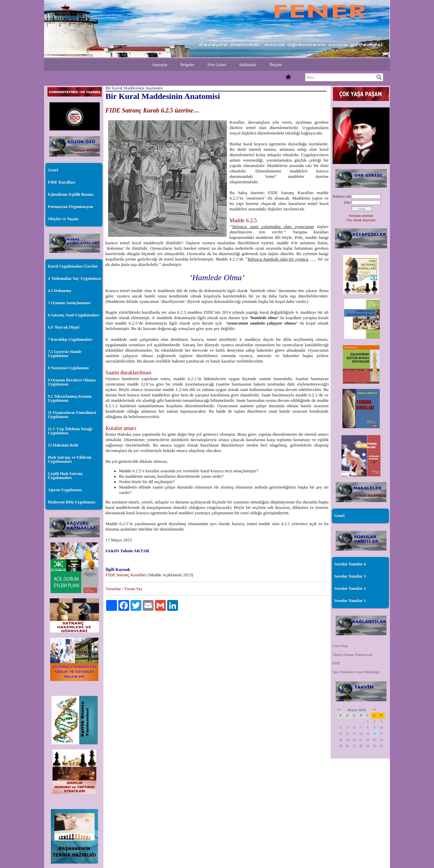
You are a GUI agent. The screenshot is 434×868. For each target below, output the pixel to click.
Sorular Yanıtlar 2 (350, 588)
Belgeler (187, 65)
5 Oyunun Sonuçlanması (69, 303)
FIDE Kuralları (61, 182)
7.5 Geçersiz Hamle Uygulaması (65, 354)
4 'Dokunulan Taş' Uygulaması (74, 278)
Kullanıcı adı (342, 196)
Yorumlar (113, 589)
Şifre (347, 202)
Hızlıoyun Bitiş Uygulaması (72, 502)
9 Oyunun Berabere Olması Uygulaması (72, 382)
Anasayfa (160, 65)
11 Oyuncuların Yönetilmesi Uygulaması (72, 415)
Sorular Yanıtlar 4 (350, 564)
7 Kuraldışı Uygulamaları (70, 339)
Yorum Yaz (133, 589)
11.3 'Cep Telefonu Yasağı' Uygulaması (71, 431)
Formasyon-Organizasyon (70, 207)
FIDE (336, 663)
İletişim (276, 65)
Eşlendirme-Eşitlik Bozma (71, 194)
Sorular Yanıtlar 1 (350, 601)
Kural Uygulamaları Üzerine (73, 266)
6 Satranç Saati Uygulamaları (74, 315)
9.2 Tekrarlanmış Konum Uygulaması (70, 398)
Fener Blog (340, 646)
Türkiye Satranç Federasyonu (353, 655)
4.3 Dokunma (60, 291)
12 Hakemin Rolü (63, 445)
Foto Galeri (217, 65)
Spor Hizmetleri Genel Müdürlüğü (356, 672)
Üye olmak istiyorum (361, 220)
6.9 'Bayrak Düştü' (64, 327)
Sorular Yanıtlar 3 (350, 576)
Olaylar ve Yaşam (63, 219)
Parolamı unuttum (361, 216)
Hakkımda (248, 65)
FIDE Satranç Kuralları (127, 575)
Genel (53, 170)
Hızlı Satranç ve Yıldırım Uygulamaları (70, 459)
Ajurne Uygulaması (65, 490)
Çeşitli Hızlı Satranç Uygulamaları (65, 476)
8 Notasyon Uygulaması (68, 368)
